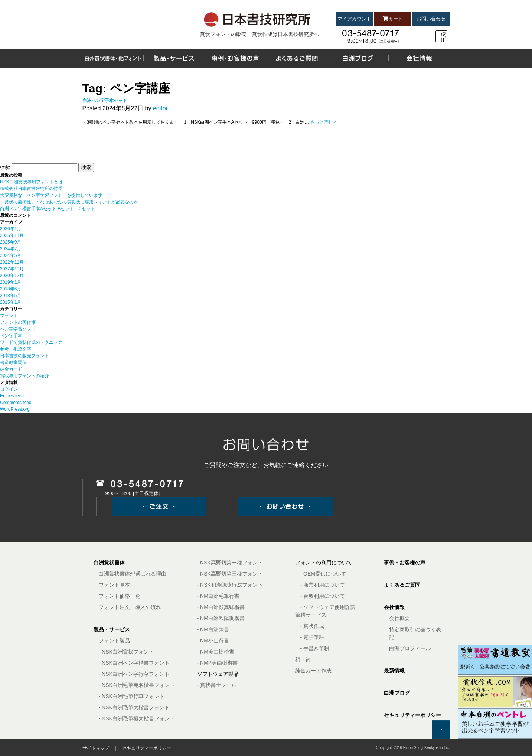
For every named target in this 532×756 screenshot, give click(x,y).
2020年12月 (12, 276)
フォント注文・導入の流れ (130, 607)
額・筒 (303, 659)
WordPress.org (15, 409)
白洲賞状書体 (109, 563)
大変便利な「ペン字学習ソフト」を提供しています (51, 195)
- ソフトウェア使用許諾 (328, 607)
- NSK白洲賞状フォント (126, 652)
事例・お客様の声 (405, 563)
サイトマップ (96, 748)
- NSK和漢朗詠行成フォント (230, 585)
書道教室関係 (13, 362)
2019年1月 (11, 282)
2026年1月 (11, 229)
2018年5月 (11, 296)
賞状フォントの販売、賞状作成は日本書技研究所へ (260, 34)
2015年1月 (11, 302)
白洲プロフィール (410, 648)
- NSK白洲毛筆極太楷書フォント (137, 718)
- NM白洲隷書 (213, 629)
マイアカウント (354, 19)
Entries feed (12, 396)
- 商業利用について (323, 585)
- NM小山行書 (213, 641)
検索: (5, 167)
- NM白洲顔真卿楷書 (221, 607)
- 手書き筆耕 (315, 648)
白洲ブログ (397, 693)
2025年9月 (11, 242)
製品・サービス (112, 629)
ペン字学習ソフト (18, 329)
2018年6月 (11, 289)
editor (160, 108)
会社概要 (399, 618)
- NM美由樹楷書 (216, 652)
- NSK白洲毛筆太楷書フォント (134, 707)
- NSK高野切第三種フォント (230, 574)
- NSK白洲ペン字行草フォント (134, 674)
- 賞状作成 (312, 626)
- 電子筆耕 (312, 637)
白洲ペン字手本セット (105, 101)
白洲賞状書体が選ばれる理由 (133, 574)
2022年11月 (12, 262)
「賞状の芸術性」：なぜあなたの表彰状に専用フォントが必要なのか (69, 202)
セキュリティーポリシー (412, 715)
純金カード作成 (313, 671)
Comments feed (16, 403)
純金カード (11, 369)
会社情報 (394, 607)
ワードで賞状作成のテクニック (31, 342)
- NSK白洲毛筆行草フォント (132, 696)
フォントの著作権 (18, 322)
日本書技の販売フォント (25, 356)
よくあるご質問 (402, 585)
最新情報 (394, 671)
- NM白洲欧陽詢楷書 (221, 618)
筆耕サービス (311, 615)
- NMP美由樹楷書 (218, 663)
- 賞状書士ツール (217, 685)
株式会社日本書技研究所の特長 (31, 189)
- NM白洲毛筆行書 (218, 596)
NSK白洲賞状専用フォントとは (31, 182)
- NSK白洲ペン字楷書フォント (134, 663)
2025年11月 (12, 235)
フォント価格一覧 (120, 596)
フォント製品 (114, 641)
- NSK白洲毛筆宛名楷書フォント (137, 685)
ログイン (9, 389)
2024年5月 (11, 255)
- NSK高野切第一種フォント (230, 563)
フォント (9, 316)
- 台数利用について (323, 596)
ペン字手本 (11, 336)
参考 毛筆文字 (16, 349)
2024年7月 (11, 249)
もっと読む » (323, 122)
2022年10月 (12, 269)
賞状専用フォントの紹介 (25, 376)
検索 (86, 167)
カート (393, 19)
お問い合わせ (431, 19)
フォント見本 (114, 585)
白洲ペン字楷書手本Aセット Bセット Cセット (48, 209)
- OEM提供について (323, 574)
